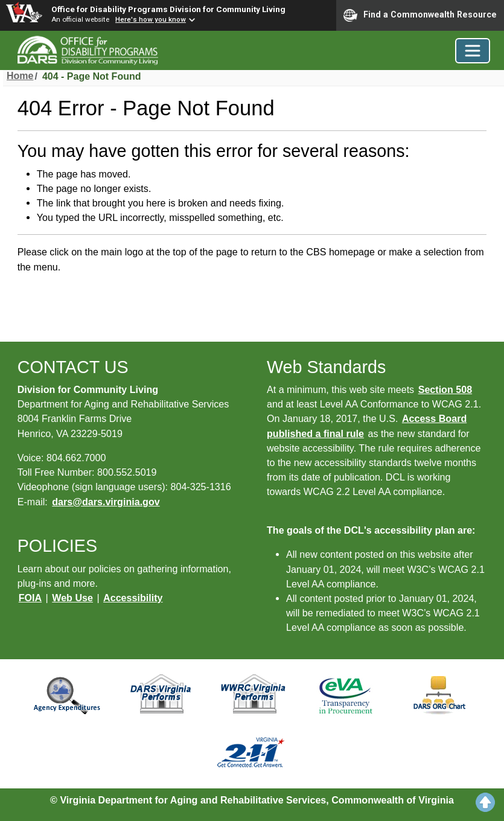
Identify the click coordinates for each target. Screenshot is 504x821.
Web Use (72, 598)
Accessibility (133, 598)
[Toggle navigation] (473, 51)
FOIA (30, 598)
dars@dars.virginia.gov (106, 502)
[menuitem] (20, 77)
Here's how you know (151, 19)
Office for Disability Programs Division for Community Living (168, 9)
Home (20, 76)
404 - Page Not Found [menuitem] (92, 76)
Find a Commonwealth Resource (420, 15)
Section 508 (445, 389)
